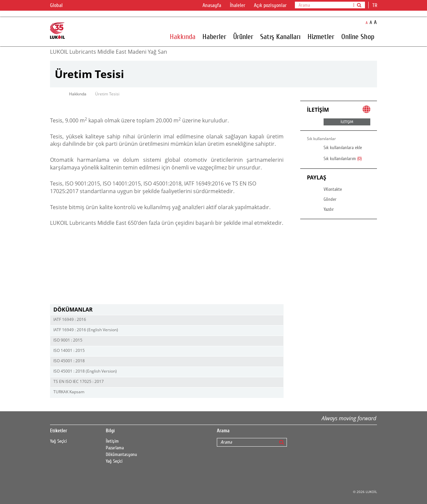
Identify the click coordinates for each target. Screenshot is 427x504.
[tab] (167, 310)
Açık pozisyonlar (270, 5)
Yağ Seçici (58, 441)
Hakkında (183, 36)
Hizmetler (321, 36)
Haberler (214, 36)
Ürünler (243, 36)
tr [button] (375, 5)
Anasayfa (212, 5)
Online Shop (358, 36)
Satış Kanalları (280, 36)
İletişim (112, 441)
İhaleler (238, 5)
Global (60, 6)
